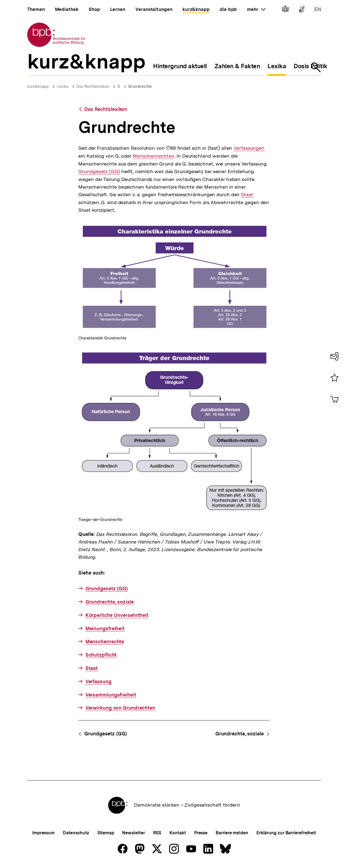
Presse (201, 833)
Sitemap (106, 833)
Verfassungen (249, 148)
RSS (157, 833)
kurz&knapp (38, 86)
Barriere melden (232, 833)
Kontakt (178, 833)
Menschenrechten (153, 156)
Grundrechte (140, 86)
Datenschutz (76, 833)
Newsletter (133, 833)
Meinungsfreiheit (105, 628)
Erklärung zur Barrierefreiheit (286, 833)
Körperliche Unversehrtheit (117, 615)
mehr (256, 9)
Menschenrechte (105, 641)
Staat (247, 195)
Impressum (43, 833)
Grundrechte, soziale (110, 602)
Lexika (63, 86)
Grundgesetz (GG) (99, 171)
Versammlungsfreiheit (111, 695)
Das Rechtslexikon (93, 86)
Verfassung (98, 681)
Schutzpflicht (101, 655)
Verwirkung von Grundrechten (120, 708)
